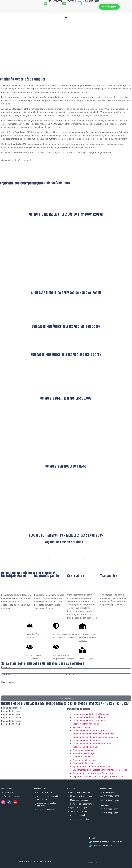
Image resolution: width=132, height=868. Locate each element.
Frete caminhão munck (83, 763)
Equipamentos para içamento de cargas (92, 767)
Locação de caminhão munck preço (90, 730)
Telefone (6, 675)
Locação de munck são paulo (87, 724)
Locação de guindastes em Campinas (91, 714)
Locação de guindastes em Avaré (89, 721)
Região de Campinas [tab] (11, 711)
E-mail (69, 675)
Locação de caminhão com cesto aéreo (92, 744)
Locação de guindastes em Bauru (89, 717)
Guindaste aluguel (81, 757)
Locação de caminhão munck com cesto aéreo (95, 737)
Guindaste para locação (84, 753)
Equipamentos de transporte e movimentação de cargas (100, 770)
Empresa (6, 667)
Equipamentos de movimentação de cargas (94, 773)
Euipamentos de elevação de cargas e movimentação (98, 776)
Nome (69, 667)
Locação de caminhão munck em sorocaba (93, 734)
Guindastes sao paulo (83, 750)
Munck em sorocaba (82, 727)
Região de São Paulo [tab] (11, 714)
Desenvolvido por (93, 862)
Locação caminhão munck (85, 747)
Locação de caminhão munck (87, 740)
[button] (66, 18)
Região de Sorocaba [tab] (11, 708)
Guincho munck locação (84, 760)
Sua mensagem (9, 682)
